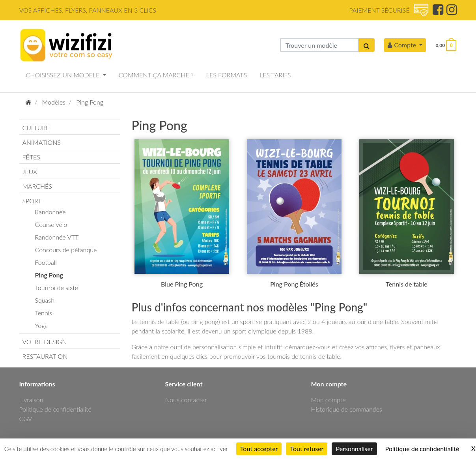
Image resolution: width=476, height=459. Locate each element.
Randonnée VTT (57, 237)
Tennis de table (406, 284)
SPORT (32, 201)
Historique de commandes (347, 409)
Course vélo (51, 224)
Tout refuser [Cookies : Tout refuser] (307, 449)
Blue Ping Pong (182, 284)
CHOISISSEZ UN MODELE (64, 75)
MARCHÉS (37, 186)
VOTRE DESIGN (45, 342)
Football (46, 262)
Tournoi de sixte (57, 288)
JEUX (30, 171)
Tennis (44, 313)
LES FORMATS (227, 75)
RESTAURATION (45, 356)
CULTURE (36, 128)
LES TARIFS (275, 75)
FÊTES (31, 157)
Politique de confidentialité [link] (422, 449)
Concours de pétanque (66, 250)
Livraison (31, 400)
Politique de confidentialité (55, 409)
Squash (45, 300)
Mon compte (329, 400)
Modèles (54, 102)
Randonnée (50, 212)
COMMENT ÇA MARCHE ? (156, 75)
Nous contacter (186, 400)
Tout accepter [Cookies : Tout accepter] (259, 449)
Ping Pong (90, 102)
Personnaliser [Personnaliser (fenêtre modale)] (354, 449)
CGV (26, 419)
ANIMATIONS (42, 142)
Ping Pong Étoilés (294, 284)
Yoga (42, 325)
